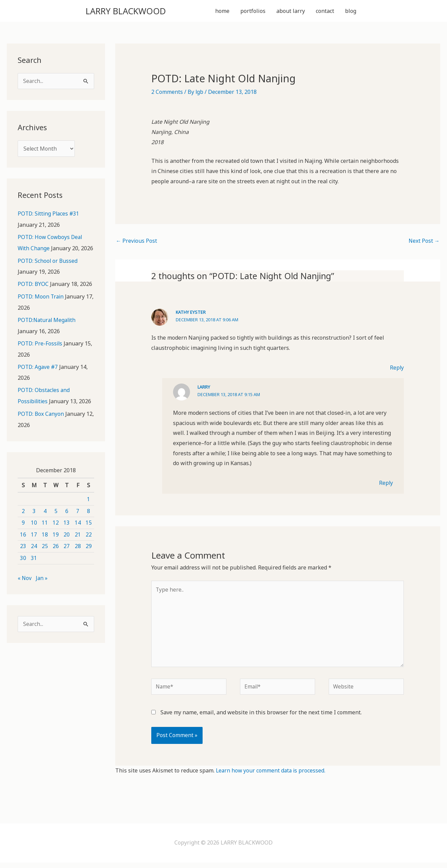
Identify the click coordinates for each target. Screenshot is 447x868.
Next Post (424, 243)
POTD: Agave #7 (38, 378)
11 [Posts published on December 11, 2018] (45, 532)
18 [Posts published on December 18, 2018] (45, 544)
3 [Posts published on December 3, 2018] (34, 521)
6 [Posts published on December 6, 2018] (67, 521)
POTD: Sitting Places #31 (50, 216)
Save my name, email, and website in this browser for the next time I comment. (261, 718)
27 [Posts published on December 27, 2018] (67, 556)
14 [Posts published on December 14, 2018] (78, 532)
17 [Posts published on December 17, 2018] (34, 544)
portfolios (253, 12)
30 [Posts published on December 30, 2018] (23, 568)
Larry (204, 389)
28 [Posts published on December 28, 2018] (78, 556)
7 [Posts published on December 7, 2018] (78, 521)
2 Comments (167, 93)
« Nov (25, 588)
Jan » (42, 588)
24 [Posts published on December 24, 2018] (34, 556)
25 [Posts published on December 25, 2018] (45, 556)
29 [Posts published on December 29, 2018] (89, 556)
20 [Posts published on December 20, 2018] (67, 544)
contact (325, 12)
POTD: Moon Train (41, 308)
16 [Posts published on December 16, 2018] (23, 544)
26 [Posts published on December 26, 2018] (56, 556)
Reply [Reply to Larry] (386, 484)
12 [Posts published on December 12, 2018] (56, 532)
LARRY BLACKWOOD (135, 11)
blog (351, 12)
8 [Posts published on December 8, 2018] (89, 521)
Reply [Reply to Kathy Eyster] (397, 369)
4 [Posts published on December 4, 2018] (45, 521)
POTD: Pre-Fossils (41, 355)
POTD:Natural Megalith (48, 331)
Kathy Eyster (191, 314)
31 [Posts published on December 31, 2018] (34, 568)
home (222, 12)
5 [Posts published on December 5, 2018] (56, 521)
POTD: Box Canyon (41, 424)
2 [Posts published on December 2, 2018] (23, 521)
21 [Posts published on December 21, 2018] (78, 544)
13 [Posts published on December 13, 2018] (67, 532)
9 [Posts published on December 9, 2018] (23, 532)
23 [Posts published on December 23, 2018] (23, 556)
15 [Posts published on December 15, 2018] (89, 532)
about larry (291, 12)
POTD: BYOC (34, 296)
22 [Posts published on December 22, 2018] (89, 544)
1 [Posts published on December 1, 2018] (89, 509)
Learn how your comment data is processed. (272, 776)
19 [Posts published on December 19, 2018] (56, 544)
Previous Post (137, 243)
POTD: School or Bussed (48, 273)
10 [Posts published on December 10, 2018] (34, 532)
